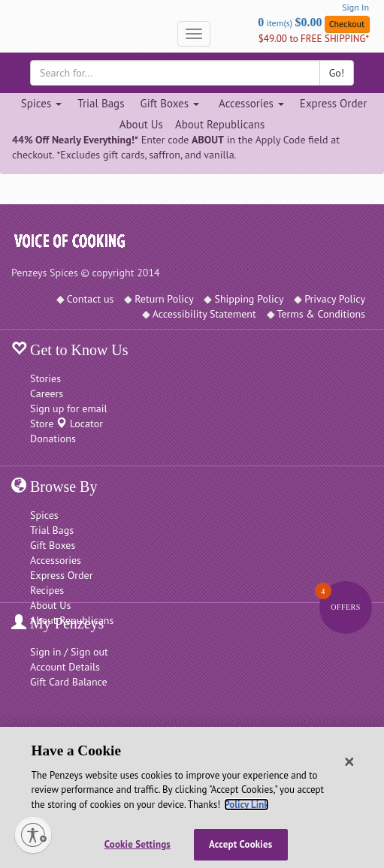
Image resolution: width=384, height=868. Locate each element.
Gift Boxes (53, 545)
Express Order (333, 103)
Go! (337, 73)
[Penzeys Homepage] (11, 34)
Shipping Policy (249, 299)
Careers (47, 393)
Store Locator (67, 423)
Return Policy (164, 299)
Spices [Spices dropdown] (41, 103)
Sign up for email (69, 408)
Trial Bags (101, 103)
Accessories (56, 560)
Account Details (65, 667)
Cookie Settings (138, 844)
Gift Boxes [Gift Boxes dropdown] (169, 103)
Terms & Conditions (322, 314)
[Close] (349, 762)
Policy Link (246, 805)
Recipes (47, 590)
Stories (45, 378)
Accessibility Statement (204, 314)
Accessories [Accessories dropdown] (251, 103)
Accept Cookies (240, 844)
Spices (44, 515)
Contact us (91, 299)
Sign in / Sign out (69, 652)
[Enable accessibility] (33, 835)
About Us (141, 124)
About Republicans (220, 124)
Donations (53, 439)
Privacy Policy (335, 299)
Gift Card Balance (69, 682)
